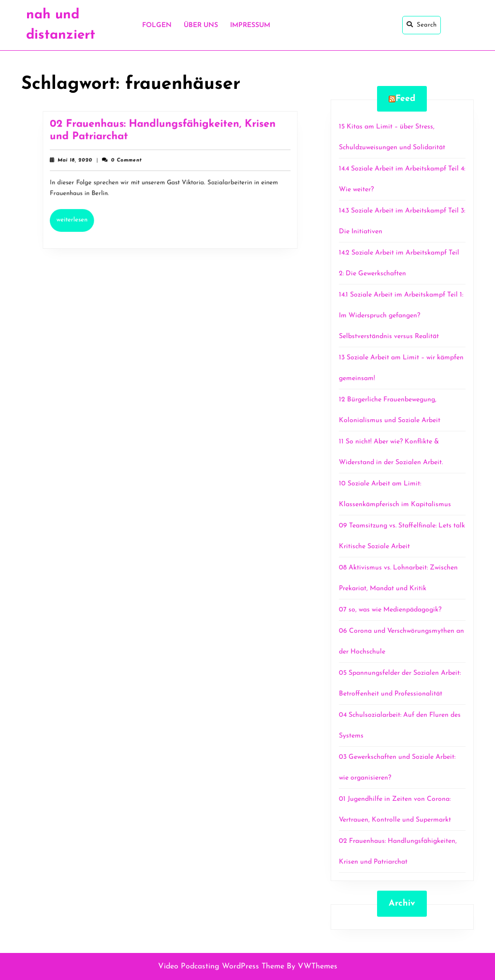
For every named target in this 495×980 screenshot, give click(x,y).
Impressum (250, 25)
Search (422, 25)
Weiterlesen (84, 216)
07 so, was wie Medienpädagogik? (390, 610)
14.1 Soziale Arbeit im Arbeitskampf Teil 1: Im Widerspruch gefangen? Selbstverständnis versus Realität (401, 316)
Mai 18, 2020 (83, 162)
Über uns (201, 25)
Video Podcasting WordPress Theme (221, 966)
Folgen (157, 25)
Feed (405, 99)
